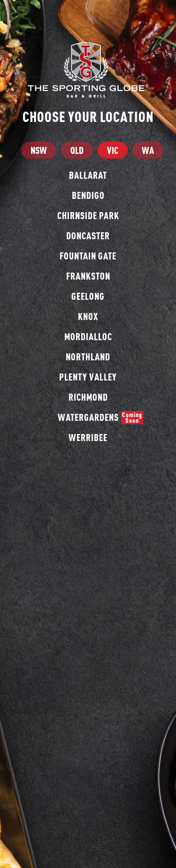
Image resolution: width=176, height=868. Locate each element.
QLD (77, 150)
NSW (39, 150)
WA (148, 150)
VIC (113, 150)
